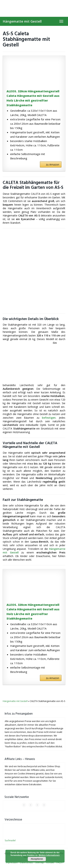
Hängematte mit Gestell (22, 21)
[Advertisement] (34, 271)
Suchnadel (10, 840)
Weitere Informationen (49, 855)
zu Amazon (52, 165)
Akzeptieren (37, 859)
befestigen (49, 418)
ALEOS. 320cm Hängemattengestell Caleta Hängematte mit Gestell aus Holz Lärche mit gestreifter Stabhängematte (33, 98)
